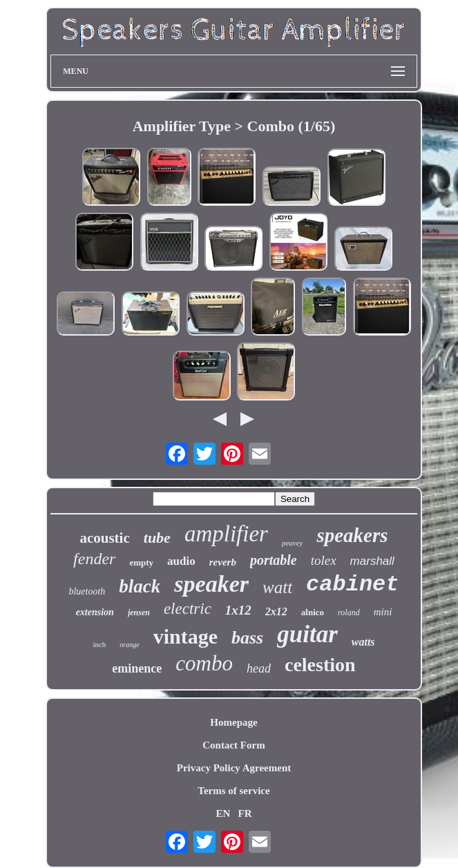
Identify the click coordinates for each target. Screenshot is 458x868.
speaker (211, 584)
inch (99, 644)
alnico (313, 612)
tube (157, 538)
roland (349, 613)
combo (204, 663)
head (259, 668)
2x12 (276, 611)
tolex (324, 560)
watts (363, 642)
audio (181, 561)
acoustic (104, 538)
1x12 (238, 610)
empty (141, 562)
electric (188, 609)
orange (129, 645)
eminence (137, 668)
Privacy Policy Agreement (234, 768)
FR (245, 813)
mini (383, 612)
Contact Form (233, 745)
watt (277, 587)
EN (223, 813)
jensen (139, 613)
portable (274, 560)
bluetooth (87, 591)
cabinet (352, 585)
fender (94, 559)
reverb (223, 562)
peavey (293, 543)
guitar (307, 634)
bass (247, 638)
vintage (185, 636)
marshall (372, 561)
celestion (320, 665)
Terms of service (233, 791)
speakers (352, 535)
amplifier (226, 534)
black (140, 586)
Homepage (233, 722)
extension (95, 612)
